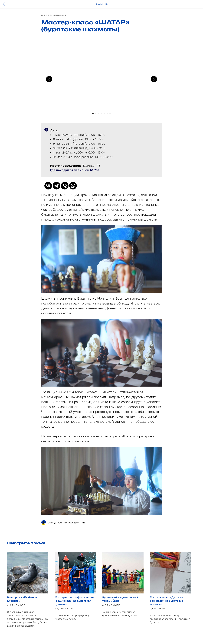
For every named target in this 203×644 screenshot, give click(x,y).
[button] (75, 172)
